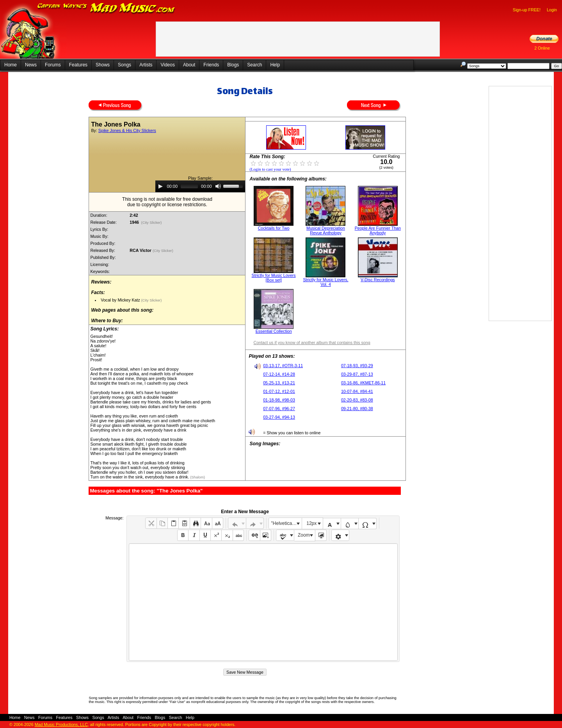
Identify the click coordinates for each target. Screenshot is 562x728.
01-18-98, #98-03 (279, 400)
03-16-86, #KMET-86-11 (363, 383)
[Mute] (218, 186)
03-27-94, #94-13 (279, 417)
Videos (167, 65)
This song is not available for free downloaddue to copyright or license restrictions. (167, 202)
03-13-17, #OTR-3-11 (283, 366)
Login (552, 10)
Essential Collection (274, 331)
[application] (200, 186)
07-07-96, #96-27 (279, 409)
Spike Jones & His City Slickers (127, 130)
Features (78, 65)
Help (275, 65)
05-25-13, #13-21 (279, 383)
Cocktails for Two (274, 228)
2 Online (542, 48)
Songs (124, 65)
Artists (146, 65)
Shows (103, 65)
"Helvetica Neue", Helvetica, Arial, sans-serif (286, 523)
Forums (53, 65)
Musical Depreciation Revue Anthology (326, 230)
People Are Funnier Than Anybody (378, 230)
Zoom (304, 535)
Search (254, 65)
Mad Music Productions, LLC (61, 724)
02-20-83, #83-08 (357, 400)
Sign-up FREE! (527, 10)
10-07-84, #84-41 (357, 391)
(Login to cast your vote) (270, 169)
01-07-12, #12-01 (279, 391)
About (189, 65)
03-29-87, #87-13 (357, 374)
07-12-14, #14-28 (279, 374)
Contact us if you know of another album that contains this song (312, 343)
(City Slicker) (151, 223)
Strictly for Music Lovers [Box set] (274, 278)
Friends (211, 65)
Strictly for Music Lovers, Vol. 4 (325, 282)
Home (11, 65)
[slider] (189, 186)
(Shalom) (197, 477)
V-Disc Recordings (378, 280)
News (31, 65)
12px (311, 523)
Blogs (233, 65)
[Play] (160, 186)
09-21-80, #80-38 (357, 409)
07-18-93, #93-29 (357, 366)
